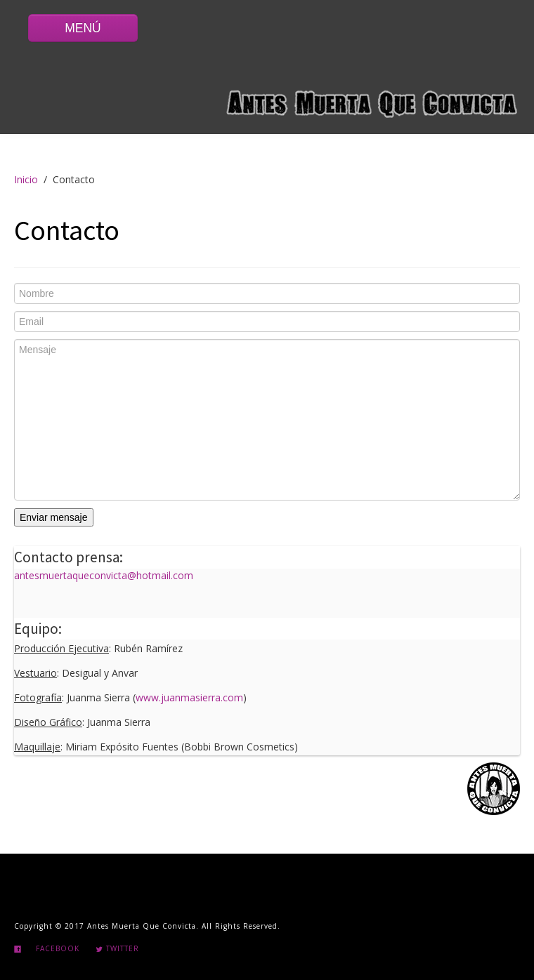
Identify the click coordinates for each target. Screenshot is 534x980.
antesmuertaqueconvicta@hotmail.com (104, 575)
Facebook (58, 948)
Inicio (26, 179)
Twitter (117, 948)
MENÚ (83, 28)
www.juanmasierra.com (189, 697)
